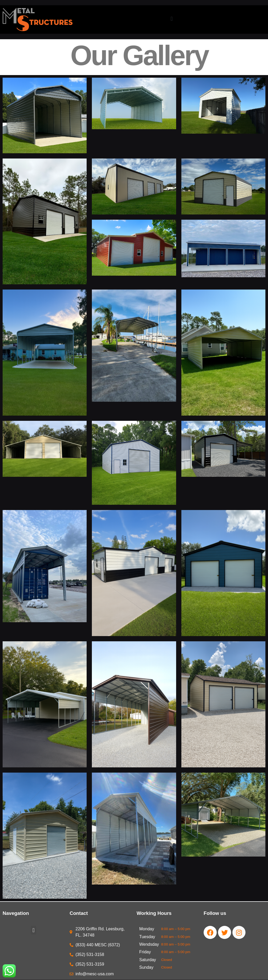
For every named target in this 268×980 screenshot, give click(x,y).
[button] (172, 19)
